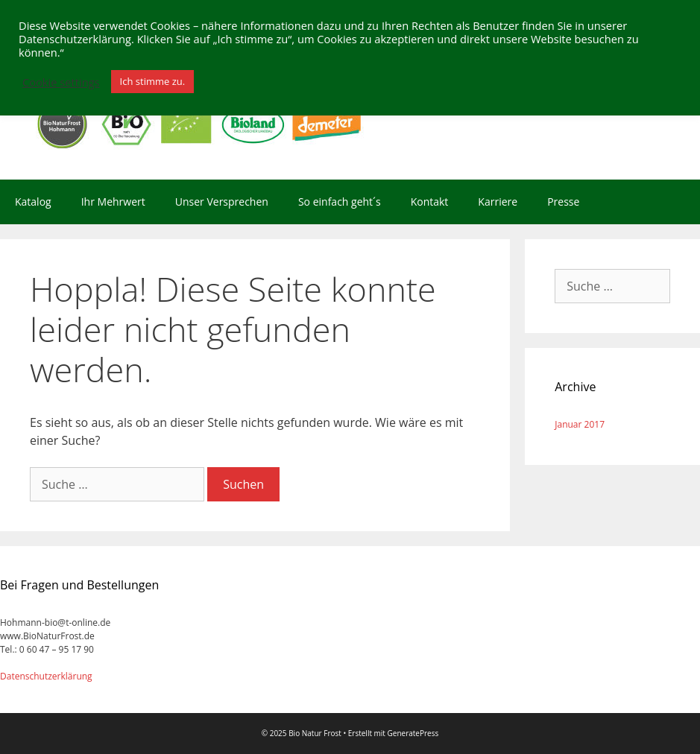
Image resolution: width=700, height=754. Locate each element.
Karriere (498, 202)
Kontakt (430, 202)
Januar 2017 (580, 424)
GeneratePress (413, 733)
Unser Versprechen (222, 202)
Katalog (33, 202)
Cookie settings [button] (61, 82)
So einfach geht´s (340, 202)
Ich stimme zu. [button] (153, 81)
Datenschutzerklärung (46, 676)
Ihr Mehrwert (113, 202)
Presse (563, 202)
